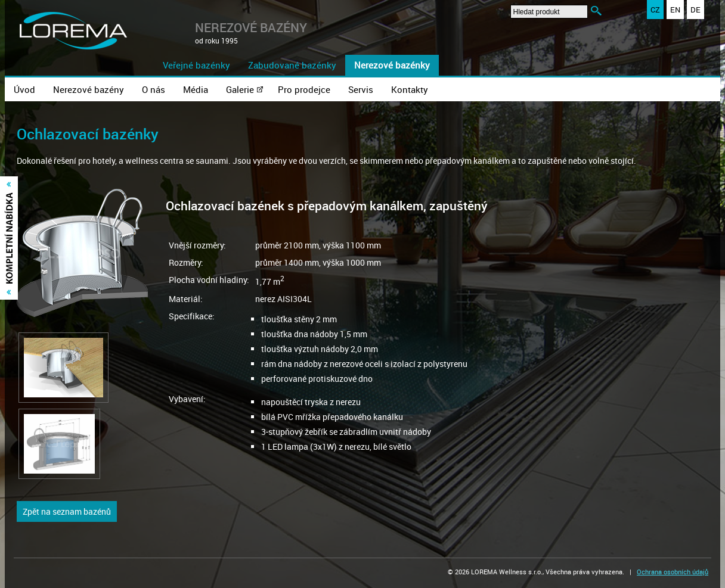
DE (695, 10)
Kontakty (410, 89)
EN (675, 10)
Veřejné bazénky (196, 65)
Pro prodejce (304, 89)
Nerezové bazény (89, 89)
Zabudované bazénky (292, 65)
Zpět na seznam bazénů (67, 511)
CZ (655, 10)
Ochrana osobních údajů (673, 572)
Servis (361, 89)
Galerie (240, 89)
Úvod (24, 89)
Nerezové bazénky (392, 65)
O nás (154, 89)
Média (196, 89)
